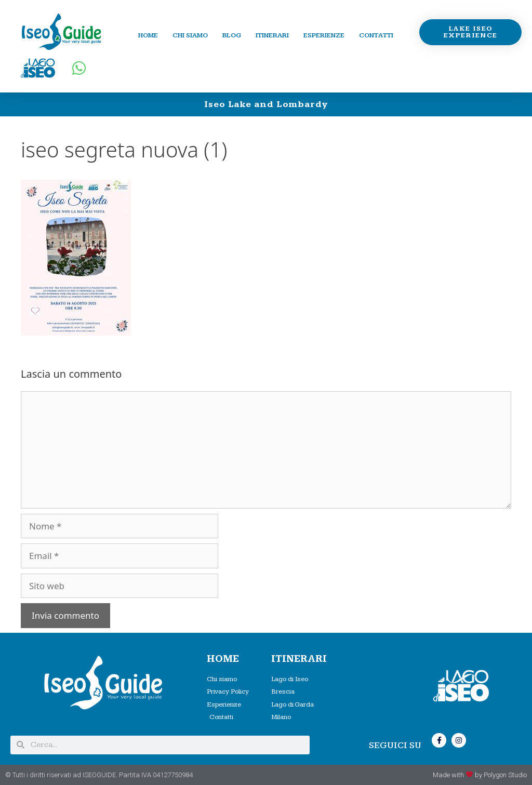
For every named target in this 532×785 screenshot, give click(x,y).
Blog (232, 35)
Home (148, 35)
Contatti (376, 35)
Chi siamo (190, 35)
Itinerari (272, 35)
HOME (223, 659)
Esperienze (324, 35)
